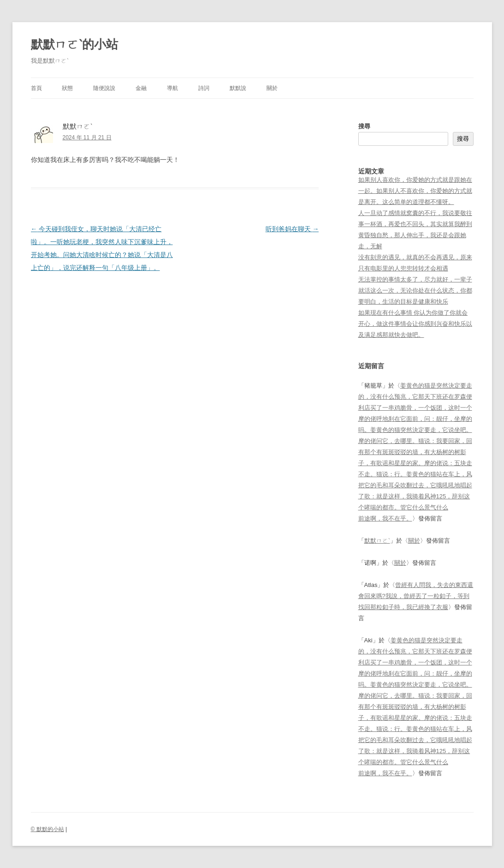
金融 (141, 88)
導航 (172, 88)
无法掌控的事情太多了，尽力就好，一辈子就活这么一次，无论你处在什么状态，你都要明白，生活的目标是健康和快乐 (415, 290)
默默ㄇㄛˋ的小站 (74, 44)
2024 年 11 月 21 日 (87, 138)
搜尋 (364, 126)
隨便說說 (104, 88)
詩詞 (204, 88)
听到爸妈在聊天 (292, 229)
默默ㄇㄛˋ (377, 541)
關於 (272, 88)
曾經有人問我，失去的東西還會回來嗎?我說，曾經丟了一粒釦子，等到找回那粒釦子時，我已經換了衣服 (416, 596)
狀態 (67, 88)
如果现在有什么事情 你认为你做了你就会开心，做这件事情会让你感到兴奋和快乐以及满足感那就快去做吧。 (415, 324)
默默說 (238, 88)
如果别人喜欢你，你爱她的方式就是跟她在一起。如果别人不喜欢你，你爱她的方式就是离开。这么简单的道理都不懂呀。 (415, 191)
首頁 (36, 88)
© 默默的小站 (47, 829)
